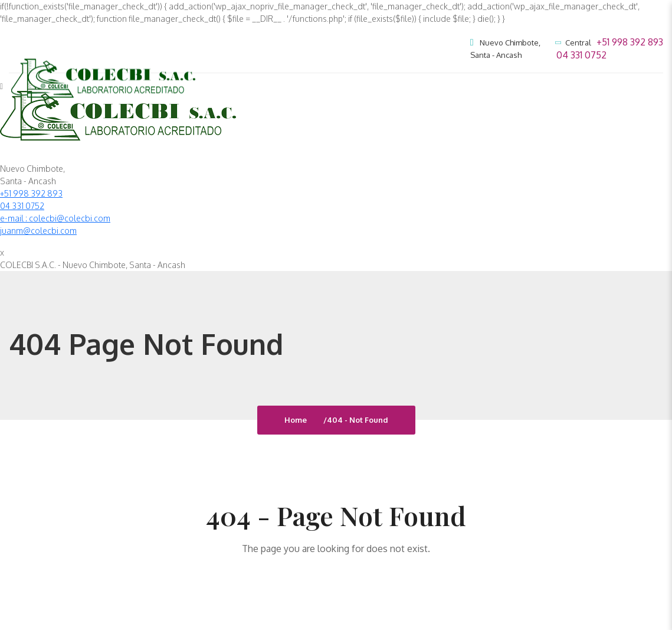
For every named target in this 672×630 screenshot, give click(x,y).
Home (297, 420)
